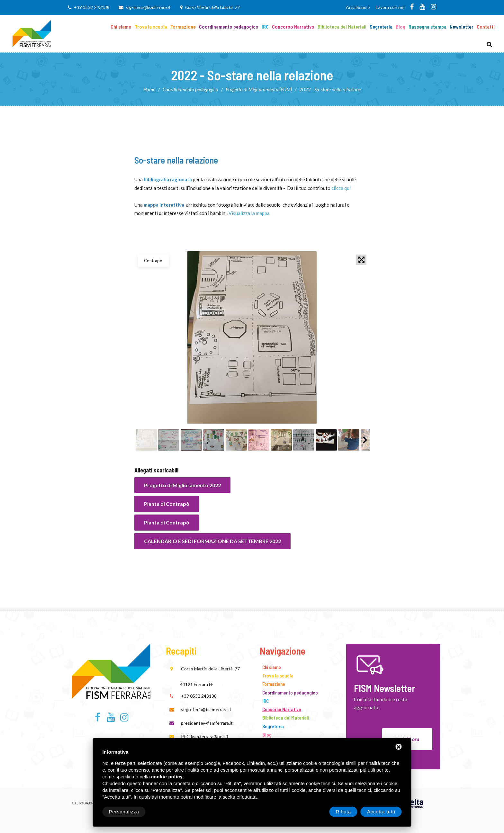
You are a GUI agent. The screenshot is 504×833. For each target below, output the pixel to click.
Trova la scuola (151, 27)
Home (149, 89)
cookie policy (167, 777)
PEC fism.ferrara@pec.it (205, 736)
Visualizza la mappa (249, 213)
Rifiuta (343, 812)
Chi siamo (121, 27)
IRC (265, 27)
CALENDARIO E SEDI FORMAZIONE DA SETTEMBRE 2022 (212, 541)
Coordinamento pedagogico (229, 27)
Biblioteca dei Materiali (342, 27)
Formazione (183, 27)
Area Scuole (358, 7)
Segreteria (381, 27)
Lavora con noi (390, 7)
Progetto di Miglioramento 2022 (182, 485)
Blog (401, 27)
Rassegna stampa (428, 27)
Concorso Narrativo (293, 27)
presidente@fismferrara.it (207, 723)
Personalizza (124, 812)
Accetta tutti (381, 812)
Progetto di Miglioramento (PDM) (259, 89)
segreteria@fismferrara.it (148, 7)
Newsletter (462, 27)
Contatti (486, 27)
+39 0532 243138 (92, 7)
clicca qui (341, 188)
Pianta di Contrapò (167, 504)
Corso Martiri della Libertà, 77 (212, 7)
